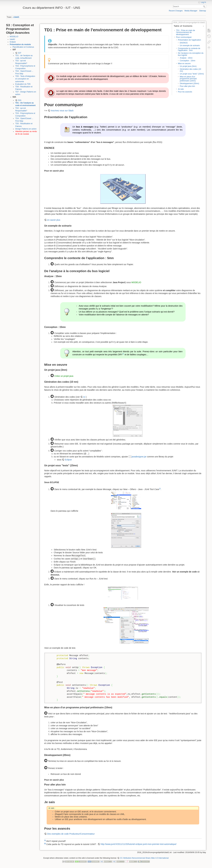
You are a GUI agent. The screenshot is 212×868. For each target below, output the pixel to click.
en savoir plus (54, 220)
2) (160, 489)
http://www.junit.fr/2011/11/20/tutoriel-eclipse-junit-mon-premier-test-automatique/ (139, 844)
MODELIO (14, 37)
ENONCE (184, 43)
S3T (19, 53)
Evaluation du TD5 (23, 84)
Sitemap (203, 11)
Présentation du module (20, 44)
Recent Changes (176, 11)
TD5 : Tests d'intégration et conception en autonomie (25, 79)
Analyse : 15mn (186, 58)
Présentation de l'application (189, 40)
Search (205, 7)
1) (123, 354)
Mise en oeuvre (184, 64)
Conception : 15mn (187, 61)
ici (84, 397)
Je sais (181, 89)
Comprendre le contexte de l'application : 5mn (189, 49)
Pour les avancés (185, 92)
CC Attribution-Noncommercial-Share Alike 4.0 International (144, 858)
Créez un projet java (64, 376)
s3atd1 (16, 17)
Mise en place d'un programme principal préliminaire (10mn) (188, 79)
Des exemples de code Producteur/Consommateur (71, 834)
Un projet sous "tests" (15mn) (192, 74)
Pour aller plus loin (187, 86)
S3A (20, 100)
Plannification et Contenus (23, 47)
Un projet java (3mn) (188, 66)
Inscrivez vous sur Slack (62, 111)
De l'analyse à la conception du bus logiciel (191, 54)
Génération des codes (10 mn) (190, 70)
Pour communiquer (184, 37)
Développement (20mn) (189, 83)
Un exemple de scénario (190, 46)
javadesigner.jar (139, 457)
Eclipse (13, 42)
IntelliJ (12, 39)
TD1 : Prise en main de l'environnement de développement (185, 32)
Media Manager (191, 11)
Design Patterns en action (26, 129)
